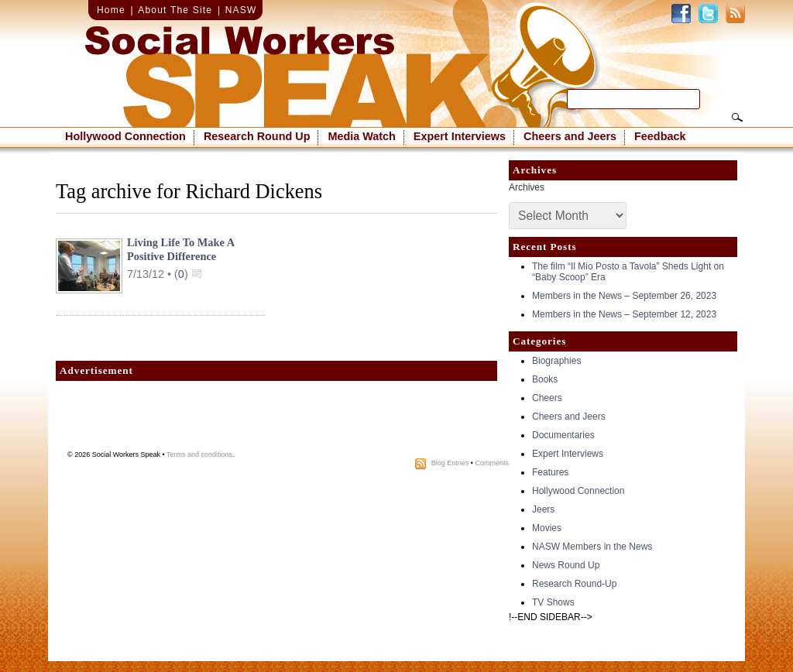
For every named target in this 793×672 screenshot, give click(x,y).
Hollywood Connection (125, 136)
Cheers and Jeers (570, 136)
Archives (527, 187)
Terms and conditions (199, 454)
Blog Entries (450, 463)
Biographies (556, 361)
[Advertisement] (276, 420)
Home (111, 10)
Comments (492, 463)
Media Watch (361, 136)
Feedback (660, 136)
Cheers (547, 398)
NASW (241, 10)
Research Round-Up (574, 584)
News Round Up (566, 565)
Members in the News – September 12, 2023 (624, 314)
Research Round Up (257, 136)
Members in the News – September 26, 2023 (624, 296)
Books (545, 379)
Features (550, 472)
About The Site (175, 10)
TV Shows (553, 602)
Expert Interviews (460, 136)
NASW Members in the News (592, 547)
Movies (547, 528)
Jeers (543, 509)
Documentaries (563, 435)
